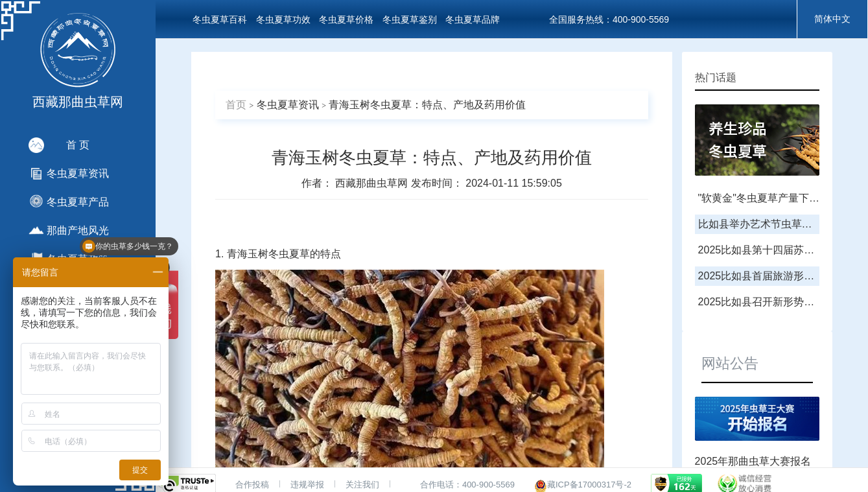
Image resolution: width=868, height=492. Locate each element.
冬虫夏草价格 (346, 19)
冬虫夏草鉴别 (410, 19)
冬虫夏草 (289, 254)
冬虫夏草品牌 (473, 19)
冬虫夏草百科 (220, 19)
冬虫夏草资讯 (288, 105)
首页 (236, 105)
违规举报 (307, 485)
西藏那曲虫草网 (373, 183)
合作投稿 (252, 485)
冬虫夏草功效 (283, 19)
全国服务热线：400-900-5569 (609, 19)
